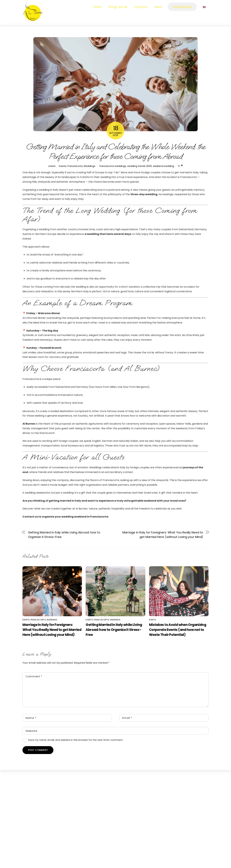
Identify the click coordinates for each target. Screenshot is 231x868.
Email (127, 718)
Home (98, 7)
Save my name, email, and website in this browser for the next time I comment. (76, 740)
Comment (34, 676)
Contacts (141, 7)
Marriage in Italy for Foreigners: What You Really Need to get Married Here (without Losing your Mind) (163, 535)
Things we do (118, 7)
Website (31, 731)
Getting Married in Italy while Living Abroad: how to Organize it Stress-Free (64, 535)
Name (31, 718)
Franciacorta (75, 166)
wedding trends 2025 (139, 166)
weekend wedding (163, 166)
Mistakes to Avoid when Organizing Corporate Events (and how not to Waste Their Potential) (178, 630)
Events (63, 166)
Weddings (89, 166)
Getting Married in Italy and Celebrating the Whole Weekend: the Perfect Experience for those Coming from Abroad (115, 152)
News (158, 7)
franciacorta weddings (113, 166)
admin (52, 166)
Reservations (182, 7)
